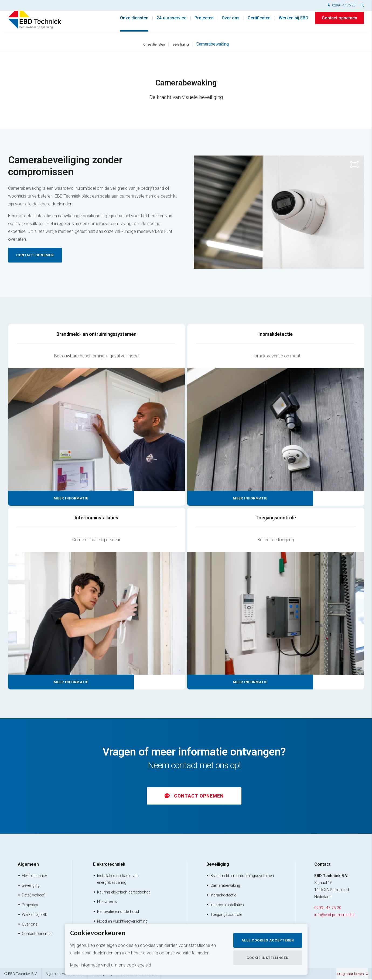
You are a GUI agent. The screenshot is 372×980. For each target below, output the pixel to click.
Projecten (204, 24)
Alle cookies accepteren (268, 940)
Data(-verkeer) (34, 896)
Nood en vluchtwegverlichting (122, 922)
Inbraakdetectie (223, 896)
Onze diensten (134, 24)
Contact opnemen (339, 24)
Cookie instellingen (268, 958)
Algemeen (28, 866)
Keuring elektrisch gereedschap (124, 893)
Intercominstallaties (227, 906)
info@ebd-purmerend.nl (334, 916)
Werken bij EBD (293, 24)
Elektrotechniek (35, 877)
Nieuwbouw (107, 903)
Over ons (231, 24)
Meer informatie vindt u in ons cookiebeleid (111, 965)
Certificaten (259, 24)
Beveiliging (181, 44)
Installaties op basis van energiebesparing (118, 881)
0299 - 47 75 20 (341, 6)
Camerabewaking (213, 44)
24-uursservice (171, 24)
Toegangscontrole (226, 916)
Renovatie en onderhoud (118, 913)
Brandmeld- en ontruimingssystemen (242, 877)
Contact (322, 866)
